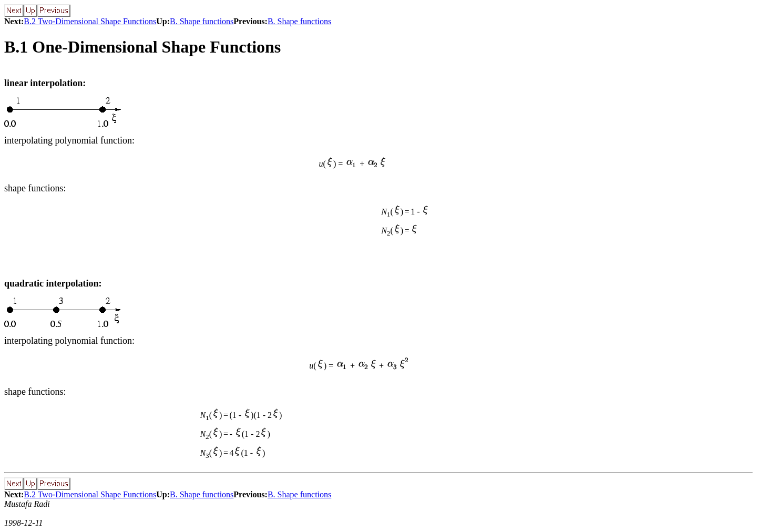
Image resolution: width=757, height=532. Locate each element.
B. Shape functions (202, 21)
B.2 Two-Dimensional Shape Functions (90, 21)
